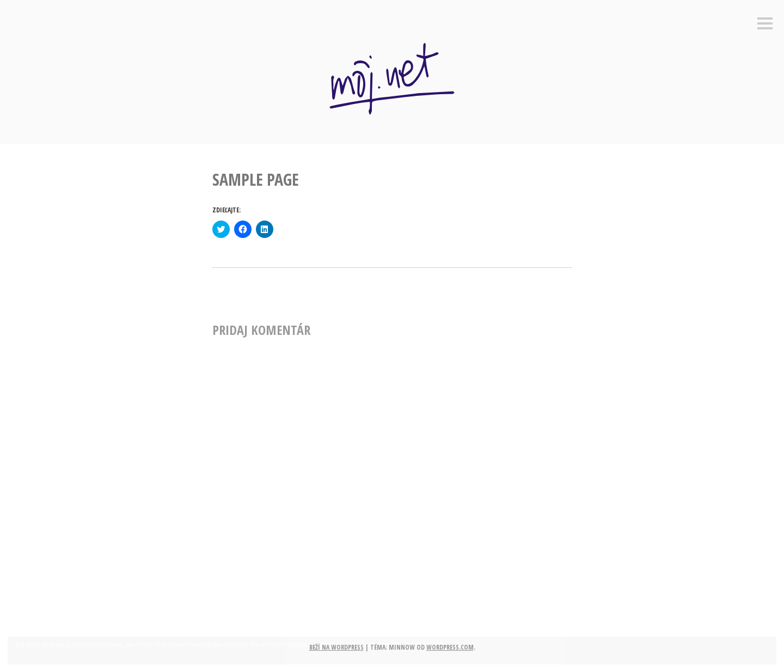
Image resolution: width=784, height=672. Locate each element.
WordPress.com (450, 647)
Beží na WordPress (336, 647)
